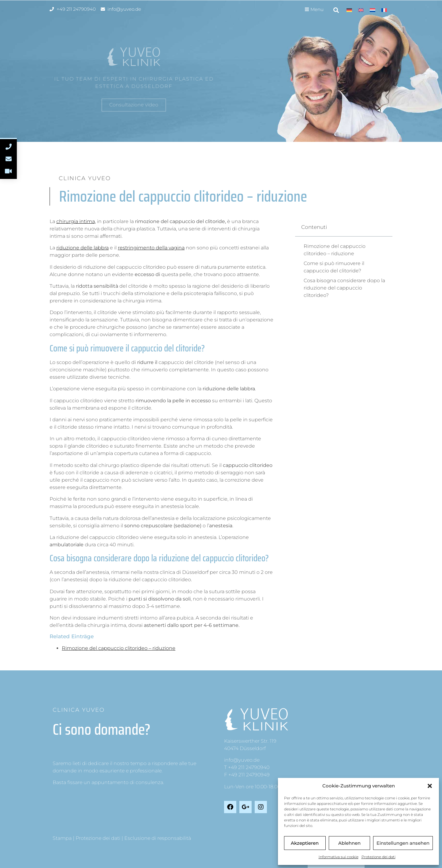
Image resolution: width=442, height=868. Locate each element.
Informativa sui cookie (339, 857)
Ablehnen (349, 843)
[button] (430, 786)
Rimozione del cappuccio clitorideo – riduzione (119, 648)
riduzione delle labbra (82, 248)
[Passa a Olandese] (373, 10)
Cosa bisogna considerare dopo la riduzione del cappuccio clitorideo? (344, 288)
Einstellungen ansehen (403, 843)
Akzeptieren (305, 843)
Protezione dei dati (378, 857)
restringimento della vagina (151, 248)
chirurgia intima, (76, 221)
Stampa (62, 838)
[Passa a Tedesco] (349, 10)
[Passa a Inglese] (361, 10)
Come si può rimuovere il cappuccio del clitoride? (334, 267)
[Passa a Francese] (384, 10)
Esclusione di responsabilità (158, 838)
